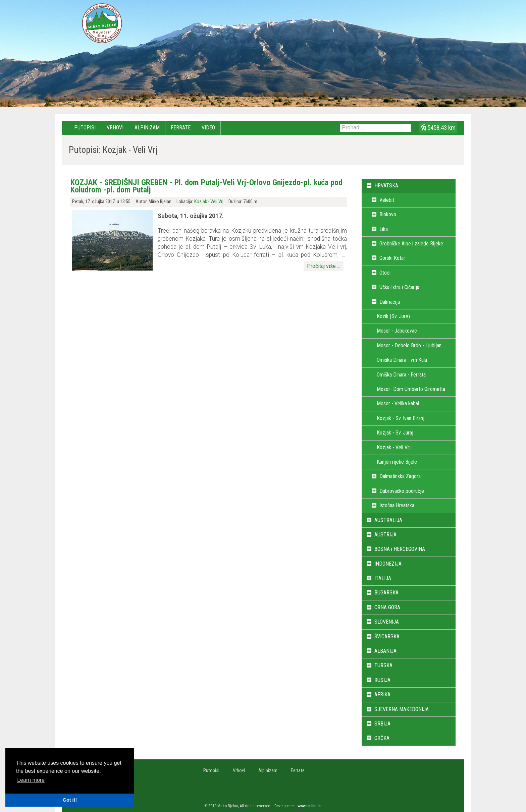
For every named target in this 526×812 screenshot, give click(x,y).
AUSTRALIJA (388, 520)
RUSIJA (382, 680)
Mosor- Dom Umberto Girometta (411, 389)
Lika (384, 229)
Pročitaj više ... (324, 266)
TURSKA (383, 665)
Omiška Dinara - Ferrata (401, 375)
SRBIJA (382, 724)
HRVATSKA (386, 186)
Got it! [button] (70, 800)
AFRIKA (382, 694)
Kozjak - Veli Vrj (209, 202)
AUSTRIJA (385, 535)
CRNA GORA (387, 607)
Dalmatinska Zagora (400, 476)
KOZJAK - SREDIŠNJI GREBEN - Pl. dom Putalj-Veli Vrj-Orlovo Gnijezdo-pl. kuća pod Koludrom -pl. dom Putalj (206, 186)
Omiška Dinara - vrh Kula (402, 360)
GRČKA (382, 738)
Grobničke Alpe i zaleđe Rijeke (411, 244)
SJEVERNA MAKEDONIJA (402, 709)
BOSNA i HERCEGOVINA (400, 549)
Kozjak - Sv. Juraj (395, 433)
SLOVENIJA (387, 622)
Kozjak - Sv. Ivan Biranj (401, 418)
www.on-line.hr (310, 806)
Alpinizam (147, 128)
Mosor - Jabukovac (397, 331)
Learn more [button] (31, 780)
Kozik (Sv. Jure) (393, 316)
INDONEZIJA (388, 564)
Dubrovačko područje (402, 491)
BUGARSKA (386, 593)
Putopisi (85, 128)
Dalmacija (390, 302)
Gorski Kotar (392, 258)
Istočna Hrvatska (397, 505)
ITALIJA (383, 578)
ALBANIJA (385, 651)
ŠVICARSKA (387, 636)
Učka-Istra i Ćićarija (399, 287)
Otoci (385, 273)
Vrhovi (115, 128)
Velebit (387, 200)
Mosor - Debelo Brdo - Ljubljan (409, 345)
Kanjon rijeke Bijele (397, 462)
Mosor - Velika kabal (398, 403)
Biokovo (388, 214)
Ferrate (181, 128)
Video (208, 128)
